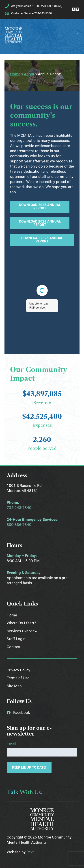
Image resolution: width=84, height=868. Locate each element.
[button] (77, 35)
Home (15, 74)
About (29, 74)
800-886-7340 (19, 525)
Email (11, 744)
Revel (31, 852)
